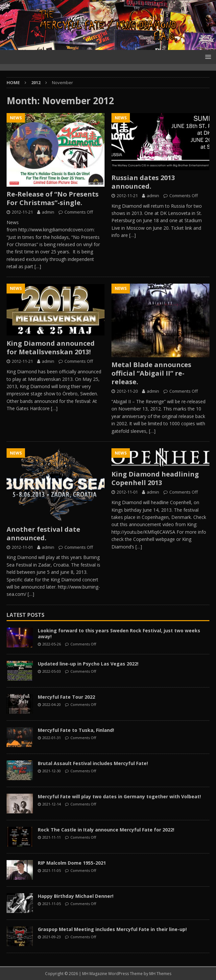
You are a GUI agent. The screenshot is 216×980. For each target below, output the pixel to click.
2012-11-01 (22, 547)
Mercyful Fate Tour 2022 (66, 697)
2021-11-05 (52, 870)
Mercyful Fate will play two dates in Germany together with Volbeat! (119, 796)
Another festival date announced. (43, 534)
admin (48, 212)
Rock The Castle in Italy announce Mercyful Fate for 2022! (106, 830)
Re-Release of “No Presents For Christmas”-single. (53, 198)
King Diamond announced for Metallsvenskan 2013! (51, 348)
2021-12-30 (52, 771)
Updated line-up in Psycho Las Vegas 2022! (88, 664)
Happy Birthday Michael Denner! (76, 896)
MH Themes (160, 974)
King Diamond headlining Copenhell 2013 (155, 478)
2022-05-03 (52, 671)
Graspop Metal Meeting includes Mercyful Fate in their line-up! (112, 929)
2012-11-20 (127, 391)
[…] (38, 266)
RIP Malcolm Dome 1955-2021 (72, 863)
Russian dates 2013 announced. (143, 182)
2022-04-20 (52, 704)
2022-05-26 (52, 644)
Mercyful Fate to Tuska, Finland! (76, 730)
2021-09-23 (52, 937)
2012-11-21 (22, 212)
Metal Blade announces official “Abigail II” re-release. (151, 373)
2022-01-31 (52, 738)
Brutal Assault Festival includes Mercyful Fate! (93, 763)
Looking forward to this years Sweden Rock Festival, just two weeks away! (119, 633)
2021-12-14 (52, 804)
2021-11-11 (52, 837)
